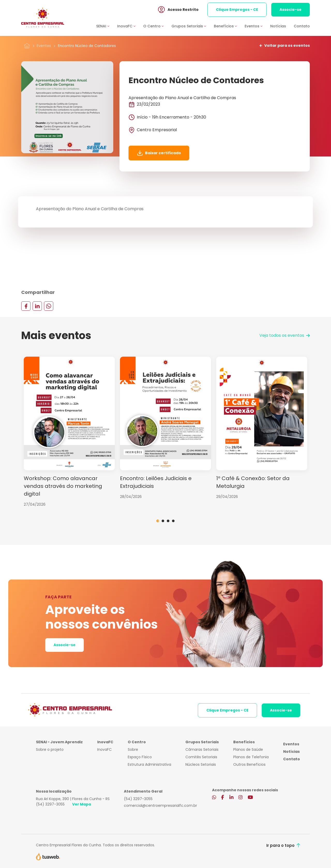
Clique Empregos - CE (237, 10)
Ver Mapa (82, 804)
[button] (107, 27)
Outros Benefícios (249, 764)
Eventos (44, 46)
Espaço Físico (140, 757)
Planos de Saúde (248, 749)
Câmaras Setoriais (202, 749)
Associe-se (291, 10)
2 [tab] (163, 521)
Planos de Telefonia (251, 757)
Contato (302, 27)
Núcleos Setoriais (201, 764)
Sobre (133, 749)
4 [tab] (173, 521)
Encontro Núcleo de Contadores (87, 46)
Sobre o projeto (50, 749)
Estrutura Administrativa (149, 764)
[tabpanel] (69, 432)
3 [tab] (168, 521)
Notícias (278, 27)
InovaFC (104, 749)
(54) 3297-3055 (50, 804)
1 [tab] (158, 521)
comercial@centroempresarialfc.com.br (160, 806)
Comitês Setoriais (201, 757)
